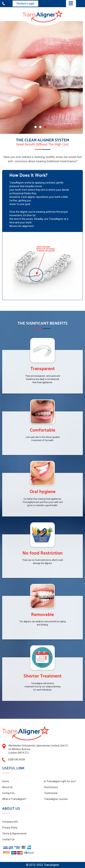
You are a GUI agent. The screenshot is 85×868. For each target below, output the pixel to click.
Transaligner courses (56, 799)
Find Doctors (51, 787)
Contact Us (8, 793)
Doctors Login (25, 3)
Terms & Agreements (14, 834)
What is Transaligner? (14, 799)
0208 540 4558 (16, 760)
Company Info (10, 822)
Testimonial (51, 793)
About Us (7, 787)
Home (6, 781)
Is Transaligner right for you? (60, 781)
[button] (35, 127)
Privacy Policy (10, 828)
